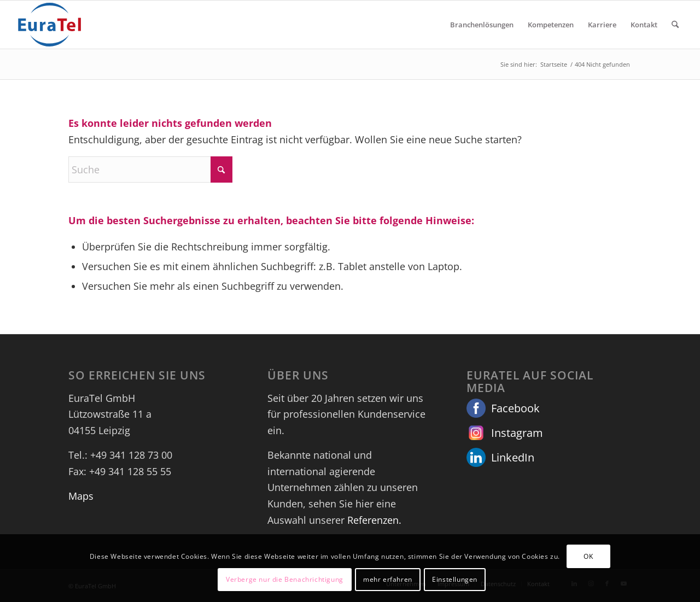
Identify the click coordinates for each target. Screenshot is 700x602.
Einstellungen (455, 579)
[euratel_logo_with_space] (49, 25)
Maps (81, 496)
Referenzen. (374, 520)
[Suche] (675, 25)
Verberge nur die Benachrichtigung (285, 579)
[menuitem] (482, 25)
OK (588, 556)
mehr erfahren (388, 579)
